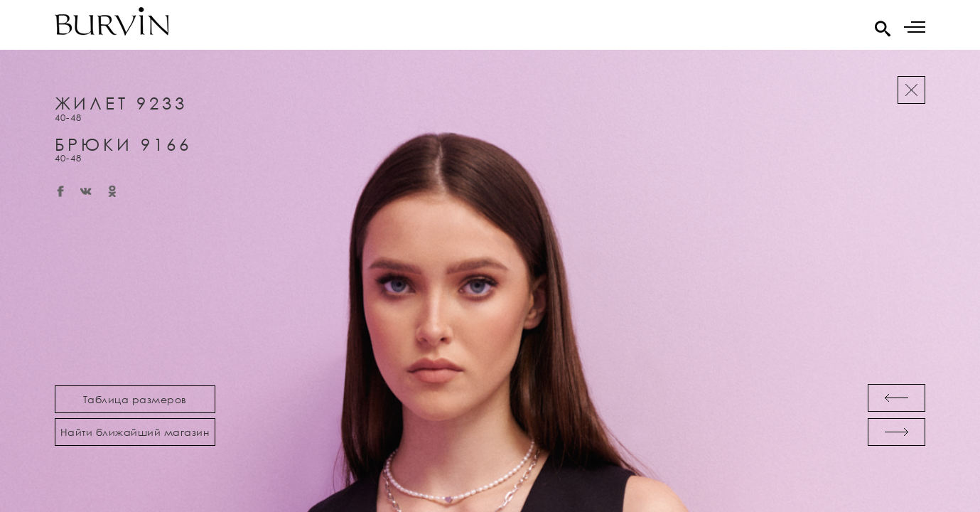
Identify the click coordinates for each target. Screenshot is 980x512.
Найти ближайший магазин (135, 432)
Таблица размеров (135, 399)
